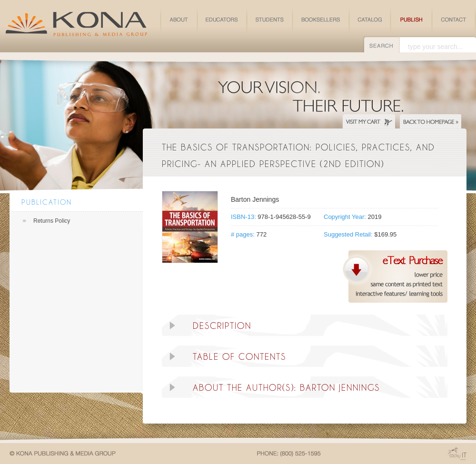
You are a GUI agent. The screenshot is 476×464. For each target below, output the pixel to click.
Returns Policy (52, 221)
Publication (47, 202)
